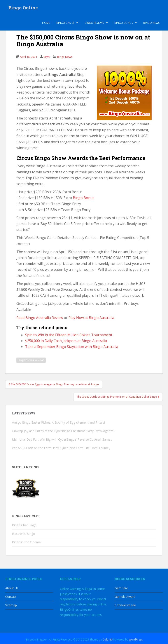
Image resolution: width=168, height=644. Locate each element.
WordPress (136, 640)
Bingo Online (23, 8)
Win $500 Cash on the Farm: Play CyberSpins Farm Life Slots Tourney (61, 448)
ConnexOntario (125, 605)
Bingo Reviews (94, 23)
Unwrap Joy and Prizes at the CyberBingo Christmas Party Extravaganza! (63, 431)
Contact (11, 597)
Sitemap (11, 605)
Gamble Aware (125, 597)
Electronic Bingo (24, 534)
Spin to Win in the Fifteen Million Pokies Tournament (69, 335)
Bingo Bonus (124, 23)
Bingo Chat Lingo (24, 525)
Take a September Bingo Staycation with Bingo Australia (72, 347)
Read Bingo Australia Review (40, 318)
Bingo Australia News (31, 360)
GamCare (121, 588)
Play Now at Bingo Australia (91, 318)
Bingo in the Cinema (26, 542)
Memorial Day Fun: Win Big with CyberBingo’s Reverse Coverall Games (62, 439)
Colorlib (108, 640)
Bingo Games (65, 23)
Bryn (47, 57)
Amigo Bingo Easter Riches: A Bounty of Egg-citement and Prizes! (58, 422)
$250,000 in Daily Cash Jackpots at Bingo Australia (66, 341)
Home (46, 23)
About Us (12, 588)
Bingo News (151, 23)
